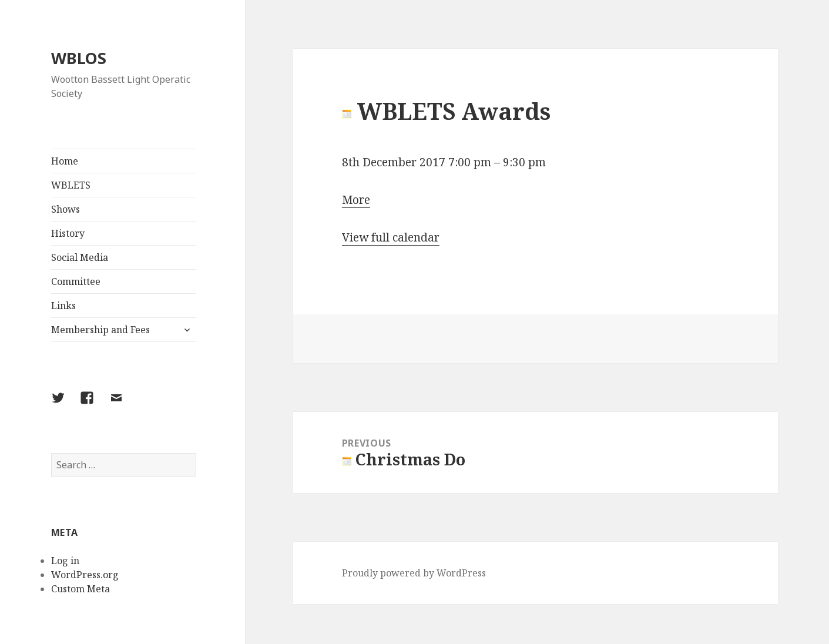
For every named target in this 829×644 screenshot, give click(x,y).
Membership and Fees (100, 330)
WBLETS (71, 185)
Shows (66, 209)
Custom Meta (80, 589)
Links (63, 306)
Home (65, 161)
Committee (76, 281)
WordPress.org (85, 575)
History (68, 233)
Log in (65, 561)
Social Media (80, 257)
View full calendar (391, 237)
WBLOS (79, 58)
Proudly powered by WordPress (414, 573)
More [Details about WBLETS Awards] (356, 200)
